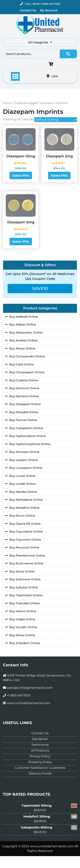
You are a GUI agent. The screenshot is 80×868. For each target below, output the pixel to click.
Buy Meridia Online (23, 492)
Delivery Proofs (40, 773)
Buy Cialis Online (22, 364)
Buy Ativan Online (22, 348)
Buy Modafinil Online (24, 508)
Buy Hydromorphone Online (30, 444)
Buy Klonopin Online (24, 452)
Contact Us (28, 10)
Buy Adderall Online (24, 317)
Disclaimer (40, 739)
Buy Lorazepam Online (26, 468)
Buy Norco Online (22, 516)
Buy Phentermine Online (27, 555)
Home (7, 103)
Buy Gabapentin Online (26, 428)
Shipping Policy (40, 762)
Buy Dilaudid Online (24, 412)
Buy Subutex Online (24, 587)
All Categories (40, 42)
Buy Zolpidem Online (25, 643)
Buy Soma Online (22, 571)
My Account (49, 10)
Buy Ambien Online (23, 340)
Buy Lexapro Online (24, 460)
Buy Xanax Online (22, 635)
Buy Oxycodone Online (26, 531)
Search (68, 54)
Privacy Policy (40, 756)
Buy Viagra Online (22, 619)
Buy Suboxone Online (25, 579)
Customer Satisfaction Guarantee (40, 768)
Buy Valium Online (23, 611)
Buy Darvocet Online (24, 388)
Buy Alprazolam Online (26, 332)
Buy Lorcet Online (22, 476)
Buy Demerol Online (24, 396)
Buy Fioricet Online (23, 420)
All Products (40, 750)
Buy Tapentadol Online (26, 595)
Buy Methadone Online (26, 500)
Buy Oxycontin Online (25, 540)
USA (52, 76)
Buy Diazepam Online (25, 404)
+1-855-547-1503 (50, 4)
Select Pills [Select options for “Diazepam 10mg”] (21, 175)
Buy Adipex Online (23, 324)
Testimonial (40, 745)
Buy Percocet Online (24, 547)
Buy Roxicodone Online (26, 563)
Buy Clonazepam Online (27, 372)
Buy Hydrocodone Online (28, 436)
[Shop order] (56, 120)
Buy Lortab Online (22, 484)
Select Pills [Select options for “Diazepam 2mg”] (59, 175)
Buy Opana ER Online (25, 524)
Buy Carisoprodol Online (27, 356)
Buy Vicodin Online (23, 627)
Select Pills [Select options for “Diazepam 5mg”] (21, 242)
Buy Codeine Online (24, 380)
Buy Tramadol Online (25, 603)
